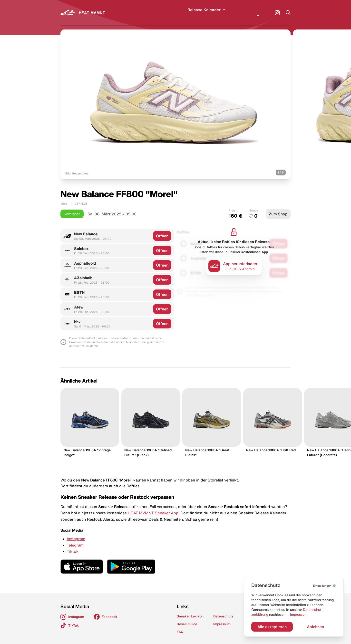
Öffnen (162, 230)
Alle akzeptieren (272, 627)
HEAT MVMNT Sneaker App (153, 507)
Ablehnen (315, 627)
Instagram (76, 533)
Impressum (299, 615)
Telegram (75, 539)
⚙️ (325, 586)
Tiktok (73, 546)
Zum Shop (278, 208)
